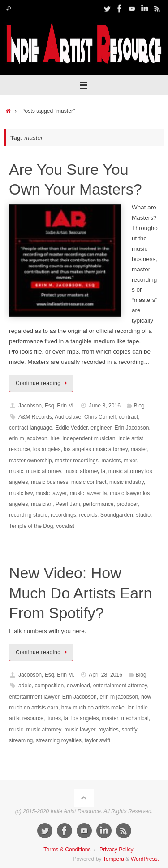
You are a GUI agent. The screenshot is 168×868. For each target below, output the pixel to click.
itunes (54, 718)
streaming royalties (59, 740)
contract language (31, 428)
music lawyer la (88, 493)
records (88, 515)
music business (50, 482)
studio (143, 515)
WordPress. (145, 859)
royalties (109, 730)
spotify (129, 730)
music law (21, 493)
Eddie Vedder (71, 428)
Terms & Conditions (67, 850)
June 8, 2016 (105, 406)
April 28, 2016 (106, 675)
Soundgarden (117, 515)
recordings (63, 515)
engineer (101, 428)
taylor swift (97, 740)
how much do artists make (93, 708)
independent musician (89, 438)
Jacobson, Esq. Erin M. (46, 406)
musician (42, 504)
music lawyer (51, 493)
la (66, 718)
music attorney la (85, 471)
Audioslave (68, 417)
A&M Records (35, 417)
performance (98, 504)
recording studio (28, 515)
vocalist (65, 526)
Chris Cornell (100, 417)
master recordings (77, 461)
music (16, 471)
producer (127, 504)
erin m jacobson (28, 438)
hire (55, 438)
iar (131, 708)
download (78, 686)
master (139, 449)
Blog (139, 406)
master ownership (30, 461)
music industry (127, 482)
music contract (89, 482)
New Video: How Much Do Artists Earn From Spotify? (80, 593)
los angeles (47, 449)
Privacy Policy (116, 850)
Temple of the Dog (31, 526)
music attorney (43, 471)
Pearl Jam (68, 504)
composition (49, 686)
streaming (21, 740)
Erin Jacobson (132, 428)
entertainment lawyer (34, 697)
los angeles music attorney (96, 449)
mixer (130, 461)
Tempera (114, 859)
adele (25, 686)
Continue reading (43, 383)
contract (128, 417)
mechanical (135, 718)
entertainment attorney (120, 686)
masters (111, 461)
